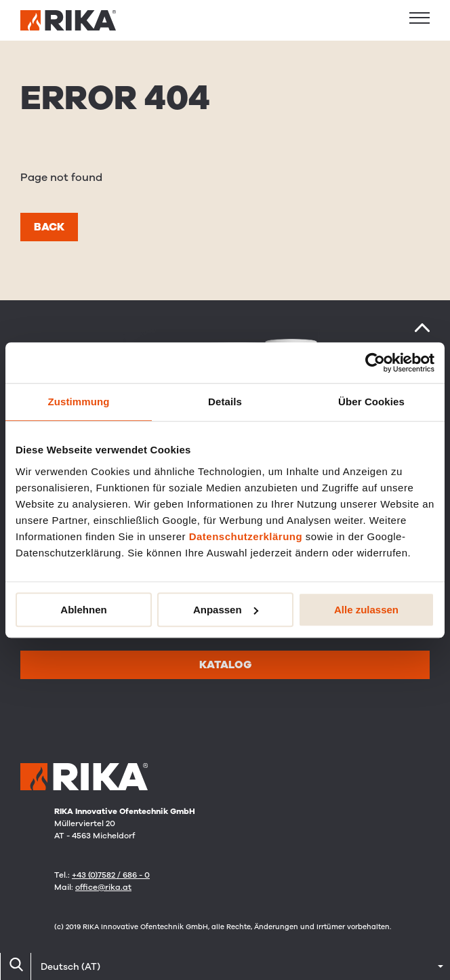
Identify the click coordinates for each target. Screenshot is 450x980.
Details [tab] (225, 402)
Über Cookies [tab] (371, 402)
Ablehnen (83, 610)
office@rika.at (103, 887)
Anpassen (226, 610)
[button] (420, 18)
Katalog (225, 665)
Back (49, 227)
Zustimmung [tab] (79, 402)
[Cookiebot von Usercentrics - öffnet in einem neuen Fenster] (375, 363)
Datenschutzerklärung (246, 536)
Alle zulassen (366, 610)
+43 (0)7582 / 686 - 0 (111, 875)
